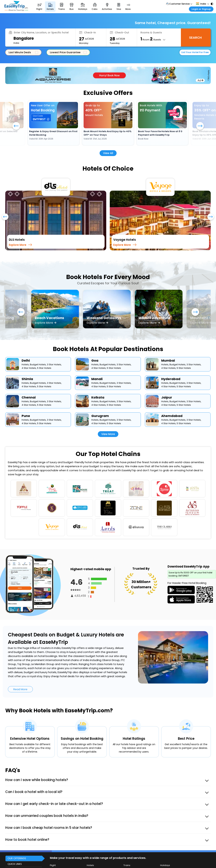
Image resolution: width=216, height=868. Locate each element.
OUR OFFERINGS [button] (17, 858)
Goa (95, 360)
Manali (97, 379)
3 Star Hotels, (54, 365)
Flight (53, 865)
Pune (26, 416)
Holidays (165, 865)
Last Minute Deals (23, 52)
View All (108, 153)
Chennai (29, 397)
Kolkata (98, 397)
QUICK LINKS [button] (15, 864)
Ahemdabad (172, 416)
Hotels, (25, 365)
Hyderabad (171, 379)
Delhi (26, 360)
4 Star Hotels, (29, 368)
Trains (127, 865)
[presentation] (5, 218)
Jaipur (167, 397)
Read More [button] (20, 689)
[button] (41, 118)
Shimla (27, 379)
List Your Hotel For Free (195, 52)
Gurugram (100, 416)
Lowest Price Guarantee (68, 52)
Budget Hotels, (38, 365)
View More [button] (108, 434)
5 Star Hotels (44, 368)
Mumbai (168, 360)
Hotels (90, 865)
